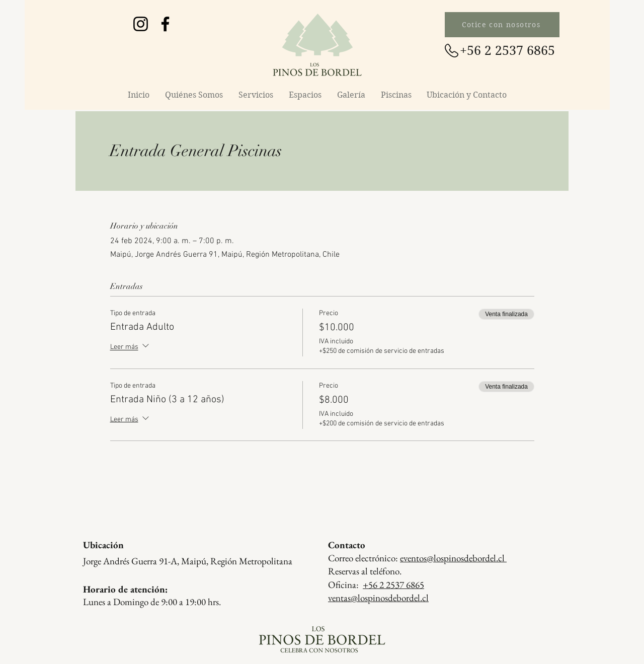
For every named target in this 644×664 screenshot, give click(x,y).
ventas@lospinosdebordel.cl (378, 598)
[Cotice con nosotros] (502, 25)
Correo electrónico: (417, 558)
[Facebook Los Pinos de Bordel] (165, 24)
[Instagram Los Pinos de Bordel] (141, 24)
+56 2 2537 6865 (393, 585)
